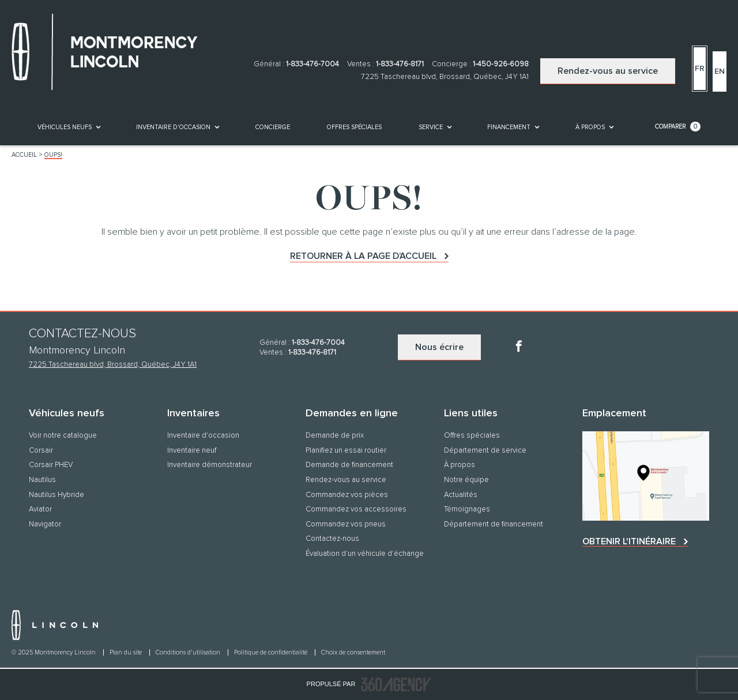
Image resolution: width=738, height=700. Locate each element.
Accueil (24, 155)
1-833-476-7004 (312, 64)
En (720, 71)
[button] (65, 127)
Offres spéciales (354, 127)
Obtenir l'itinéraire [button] (629, 541)
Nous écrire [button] (439, 347)
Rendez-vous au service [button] (608, 71)
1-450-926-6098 (501, 64)
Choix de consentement (353, 652)
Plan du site (127, 652)
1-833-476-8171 (400, 64)
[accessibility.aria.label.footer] (396, 684)
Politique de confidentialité (272, 652)
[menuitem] (68, 127)
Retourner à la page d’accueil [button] (363, 256)
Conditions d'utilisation (189, 652)
